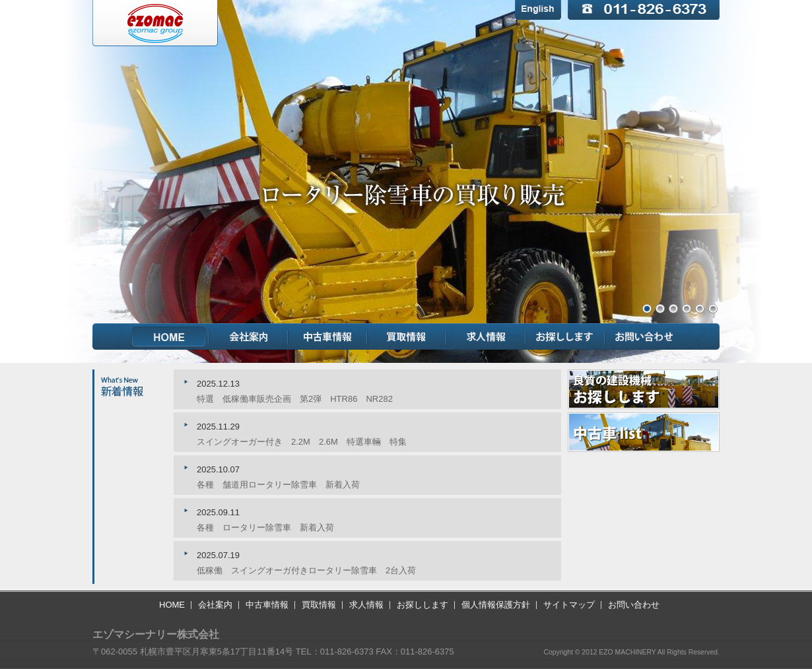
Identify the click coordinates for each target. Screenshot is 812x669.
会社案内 (248, 336)
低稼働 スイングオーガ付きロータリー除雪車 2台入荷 (306, 570)
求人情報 (486, 336)
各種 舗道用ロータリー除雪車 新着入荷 (278, 485)
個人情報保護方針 (496, 605)
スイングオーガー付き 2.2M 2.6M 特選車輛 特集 (302, 442)
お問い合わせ (644, 336)
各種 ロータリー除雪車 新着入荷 (265, 527)
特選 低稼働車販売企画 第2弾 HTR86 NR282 (295, 399)
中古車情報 (327, 336)
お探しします (565, 336)
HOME (169, 336)
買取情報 (407, 336)
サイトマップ (569, 605)
